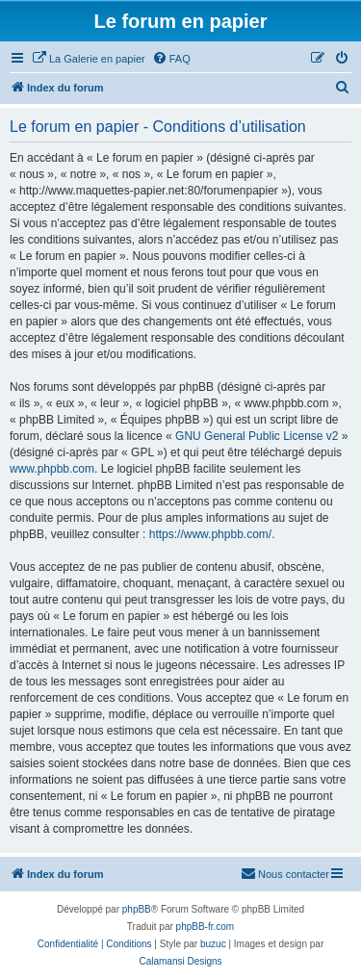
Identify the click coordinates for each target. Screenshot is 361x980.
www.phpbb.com (52, 469)
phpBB (137, 909)
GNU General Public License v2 (257, 436)
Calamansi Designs (180, 961)
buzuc (213, 944)
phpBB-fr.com (206, 927)
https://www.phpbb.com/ (210, 534)
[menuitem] (89, 59)
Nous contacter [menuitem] (285, 873)
